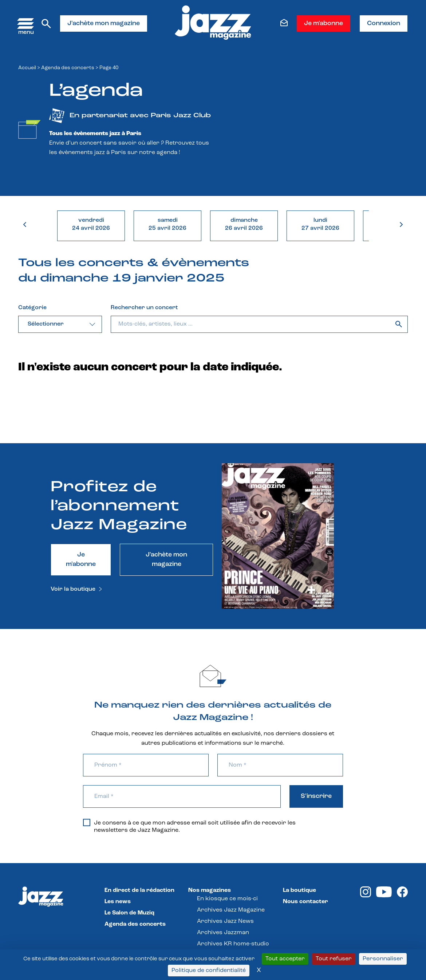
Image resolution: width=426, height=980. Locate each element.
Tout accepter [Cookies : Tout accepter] (285, 959)
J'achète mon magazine (104, 23)
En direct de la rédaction (139, 890)
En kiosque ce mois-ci (227, 899)
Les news (118, 902)
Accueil (27, 68)
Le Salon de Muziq (129, 913)
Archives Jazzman (223, 933)
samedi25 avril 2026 (167, 224)
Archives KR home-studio (233, 944)
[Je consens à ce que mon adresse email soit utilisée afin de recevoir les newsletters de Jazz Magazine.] (87, 822)
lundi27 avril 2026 (320, 224)
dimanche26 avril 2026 (244, 224)
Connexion (384, 23)
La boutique (299, 890)
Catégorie (32, 308)
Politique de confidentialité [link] (209, 971)
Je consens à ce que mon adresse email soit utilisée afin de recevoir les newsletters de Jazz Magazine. (189, 826)
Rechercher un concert (144, 308)
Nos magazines (210, 890)
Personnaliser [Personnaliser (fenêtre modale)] (383, 959)
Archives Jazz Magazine (231, 910)
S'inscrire (316, 796)
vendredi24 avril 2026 (91, 224)
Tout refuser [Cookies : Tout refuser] (334, 959)
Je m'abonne (324, 23)
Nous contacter (305, 902)
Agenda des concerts (68, 68)
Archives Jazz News (225, 921)
